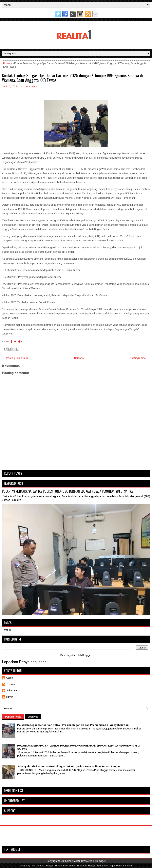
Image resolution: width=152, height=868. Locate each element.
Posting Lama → (139, 358)
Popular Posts (13, 717)
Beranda (79, 358)
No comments (29, 86)
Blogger (87, 655)
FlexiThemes (37, 866)
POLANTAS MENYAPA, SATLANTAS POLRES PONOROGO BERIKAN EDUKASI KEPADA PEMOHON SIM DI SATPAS (68, 491)
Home (7, 63)
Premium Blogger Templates (93, 866)
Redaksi (11, 684)
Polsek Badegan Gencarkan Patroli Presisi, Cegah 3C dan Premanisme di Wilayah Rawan (73, 725)
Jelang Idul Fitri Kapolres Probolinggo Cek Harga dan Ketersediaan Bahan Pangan (69, 766)
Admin (10, 678)
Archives (33, 717)
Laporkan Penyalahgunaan (24, 662)
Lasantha (71, 866)
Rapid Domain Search (121, 866)
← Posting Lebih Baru (15, 358)
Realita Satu (74, 861)
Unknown (11, 690)
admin (9, 697)
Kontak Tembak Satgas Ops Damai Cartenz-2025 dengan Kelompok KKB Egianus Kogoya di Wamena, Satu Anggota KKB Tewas (72, 78)
